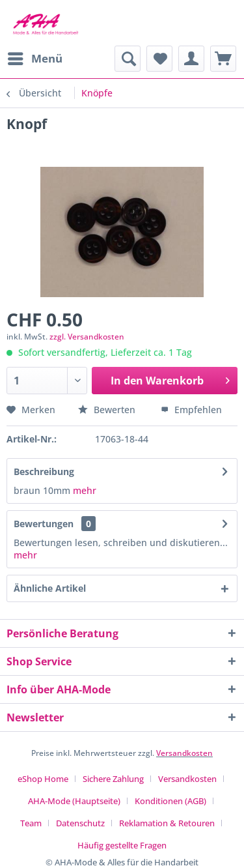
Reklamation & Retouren (167, 823)
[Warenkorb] (223, 59)
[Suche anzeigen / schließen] (128, 59)
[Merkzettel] (159, 59)
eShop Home (43, 779)
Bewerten (108, 410)
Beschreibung (44, 471)
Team (31, 823)
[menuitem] (34, 59)
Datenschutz (80, 823)
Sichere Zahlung (113, 779)
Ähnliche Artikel (50, 588)
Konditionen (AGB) (170, 801)
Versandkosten (184, 753)
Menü (35, 57)
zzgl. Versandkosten (87, 337)
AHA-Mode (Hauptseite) (74, 801)
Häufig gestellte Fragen (122, 845)
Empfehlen (191, 410)
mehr (83, 490)
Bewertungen (44, 524)
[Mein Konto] (191, 59)
